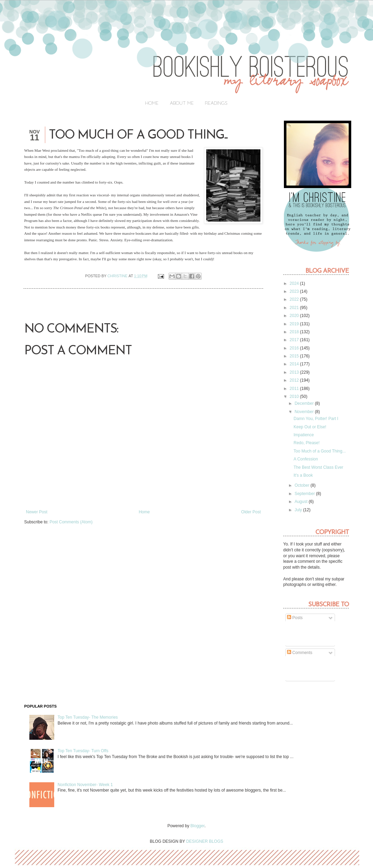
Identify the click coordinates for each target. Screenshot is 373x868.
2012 (295, 380)
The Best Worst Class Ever (318, 467)
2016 (295, 348)
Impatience (304, 435)
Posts (295, 618)
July (299, 510)
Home (152, 103)
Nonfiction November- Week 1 (85, 785)
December (305, 403)
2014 (295, 364)
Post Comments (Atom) (71, 522)
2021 (295, 308)
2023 (295, 291)
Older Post (251, 512)
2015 (295, 356)
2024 (295, 283)
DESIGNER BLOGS (205, 841)
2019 (295, 324)
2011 (295, 389)
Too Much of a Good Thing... (320, 451)
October (303, 485)
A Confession (306, 459)
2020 (295, 316)
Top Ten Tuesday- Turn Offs (83, 751)
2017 (295, 340)
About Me (182, 103)
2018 (295, 332)
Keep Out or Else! (310, 427)
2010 (295, 396)
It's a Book (303, 475)
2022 (295, 299)
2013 (295, 372)
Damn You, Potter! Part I (316, 419)
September (305, 494)
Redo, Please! (307, 443)
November (305, 412)
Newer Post (37, 512)
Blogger (197, 826)
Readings (216, 103)
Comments (300, 653)
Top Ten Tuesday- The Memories (88, 717)
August (302, 502)
